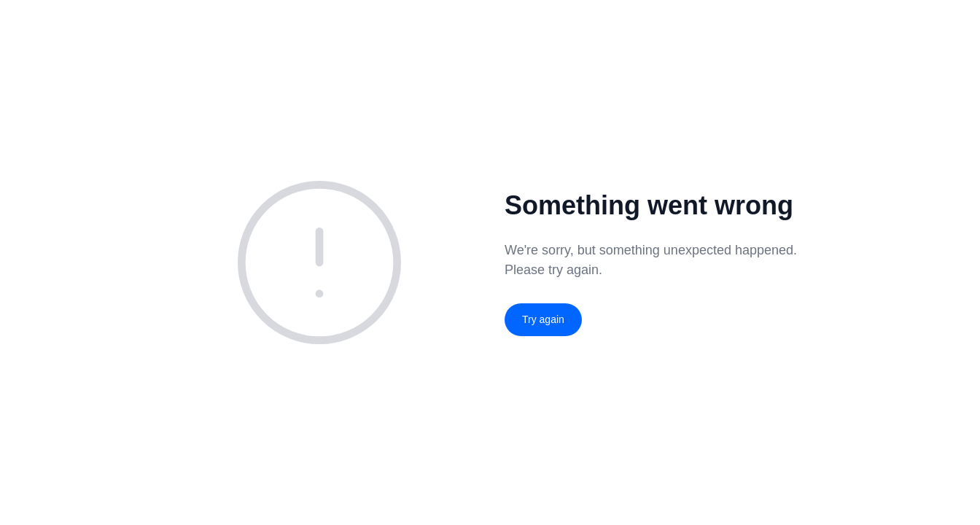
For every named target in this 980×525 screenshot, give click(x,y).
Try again (543, 319)
